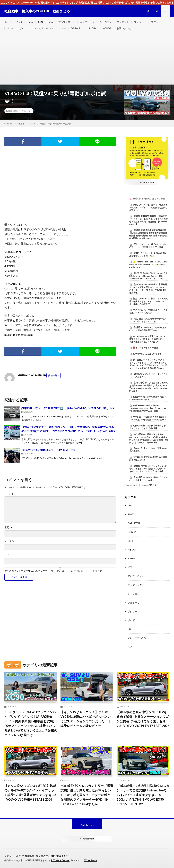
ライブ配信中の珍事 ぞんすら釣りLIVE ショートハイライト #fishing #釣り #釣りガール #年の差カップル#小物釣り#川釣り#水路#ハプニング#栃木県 (149, 438)
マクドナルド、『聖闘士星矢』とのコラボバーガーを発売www (148, 311)
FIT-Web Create (60, 860)
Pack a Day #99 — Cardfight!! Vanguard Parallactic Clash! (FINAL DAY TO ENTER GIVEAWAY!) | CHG (148, 408)
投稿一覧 (53, 375)
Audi (19, 22)
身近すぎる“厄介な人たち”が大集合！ (150, 199)
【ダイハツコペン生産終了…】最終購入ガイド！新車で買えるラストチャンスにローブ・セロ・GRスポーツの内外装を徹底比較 (148, 289)
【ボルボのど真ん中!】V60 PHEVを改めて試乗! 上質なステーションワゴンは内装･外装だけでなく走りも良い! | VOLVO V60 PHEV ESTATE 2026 (143, 719)
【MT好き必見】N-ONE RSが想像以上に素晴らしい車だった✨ (148, 254)
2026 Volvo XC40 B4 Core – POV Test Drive (48, 450)
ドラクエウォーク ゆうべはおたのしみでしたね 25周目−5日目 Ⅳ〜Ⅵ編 (148, 246)
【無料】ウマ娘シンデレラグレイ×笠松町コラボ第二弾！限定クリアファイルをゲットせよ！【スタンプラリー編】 (148, 469)
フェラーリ (140, 22)
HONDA (107, 28)
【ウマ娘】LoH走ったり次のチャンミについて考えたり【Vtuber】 (148, 479)
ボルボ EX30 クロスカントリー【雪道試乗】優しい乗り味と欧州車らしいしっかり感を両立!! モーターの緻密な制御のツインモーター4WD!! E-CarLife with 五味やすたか (87, 795)
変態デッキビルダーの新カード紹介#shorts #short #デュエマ (147, 398)
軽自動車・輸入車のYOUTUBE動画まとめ (47, 856)
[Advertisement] (87, 59)
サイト (8, 555)
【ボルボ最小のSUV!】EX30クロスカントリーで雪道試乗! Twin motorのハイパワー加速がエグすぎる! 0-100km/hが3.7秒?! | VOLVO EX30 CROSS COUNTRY (143, 795)
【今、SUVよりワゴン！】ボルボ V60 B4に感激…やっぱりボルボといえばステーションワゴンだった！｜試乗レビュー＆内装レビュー (86, 719)
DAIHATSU (77, 28)
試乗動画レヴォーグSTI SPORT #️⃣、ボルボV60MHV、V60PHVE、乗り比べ (68, 408)
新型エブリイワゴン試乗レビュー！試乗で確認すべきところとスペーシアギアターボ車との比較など (148, 301)
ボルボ (11, 28)
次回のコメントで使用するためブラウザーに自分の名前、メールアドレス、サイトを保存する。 (56, 571)
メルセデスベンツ (44, 28)
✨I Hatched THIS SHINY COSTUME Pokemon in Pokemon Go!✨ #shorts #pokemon (148, 264)
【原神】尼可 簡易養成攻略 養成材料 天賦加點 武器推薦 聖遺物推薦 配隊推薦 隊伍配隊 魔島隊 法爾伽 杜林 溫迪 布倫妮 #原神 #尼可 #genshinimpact (148, 234)
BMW (30, 22)
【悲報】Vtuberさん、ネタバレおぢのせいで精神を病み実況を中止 (148, 329)
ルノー (62, 28)
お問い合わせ (124, 28)
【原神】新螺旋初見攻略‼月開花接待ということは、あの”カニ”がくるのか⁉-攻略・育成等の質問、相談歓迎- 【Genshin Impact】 (148, 220)
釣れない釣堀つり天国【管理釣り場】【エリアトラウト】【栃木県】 (148, 427)
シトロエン (106, 22)
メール (9, 541)
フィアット (123, 22)
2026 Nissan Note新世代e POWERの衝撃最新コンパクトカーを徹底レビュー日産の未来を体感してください (148, 339)
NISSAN (132, 550)
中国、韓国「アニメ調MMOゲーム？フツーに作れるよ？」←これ (148, 320)
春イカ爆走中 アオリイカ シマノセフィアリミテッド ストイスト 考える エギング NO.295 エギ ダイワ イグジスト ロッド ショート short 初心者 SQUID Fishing (148, 364)
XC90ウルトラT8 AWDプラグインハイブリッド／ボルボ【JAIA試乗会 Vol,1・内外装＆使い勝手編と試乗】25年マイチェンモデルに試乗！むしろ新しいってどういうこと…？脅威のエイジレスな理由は (31, 723)
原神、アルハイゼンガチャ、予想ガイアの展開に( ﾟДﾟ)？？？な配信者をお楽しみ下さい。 (148, 207)
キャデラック (87, 22)
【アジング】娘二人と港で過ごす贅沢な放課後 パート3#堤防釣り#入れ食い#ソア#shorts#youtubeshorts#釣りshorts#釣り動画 (148, 387)
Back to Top (87, 825)
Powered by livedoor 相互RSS (142, 485)
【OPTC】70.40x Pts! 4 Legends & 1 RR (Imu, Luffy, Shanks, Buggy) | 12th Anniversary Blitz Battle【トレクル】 (148, 276)
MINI (41, 22)
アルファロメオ (67, 22)
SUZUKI (93, 28)
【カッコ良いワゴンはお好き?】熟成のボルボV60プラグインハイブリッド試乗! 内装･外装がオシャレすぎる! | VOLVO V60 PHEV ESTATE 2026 (30, 793)
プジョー (156, 22)
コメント (9, 494)
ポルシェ (24, 28)
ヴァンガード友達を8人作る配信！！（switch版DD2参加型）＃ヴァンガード (148, 418)
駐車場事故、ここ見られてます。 (148, 354)
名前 (8, 527)
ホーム (8, 22)
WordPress (91, 860)
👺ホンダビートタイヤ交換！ (146, 348)
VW (51, 22)
